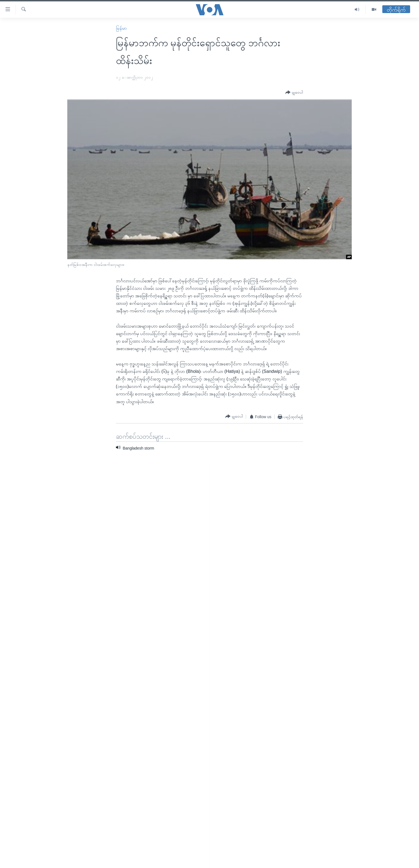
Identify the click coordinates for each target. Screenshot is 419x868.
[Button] (294, 93)
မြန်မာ (121, 28)
